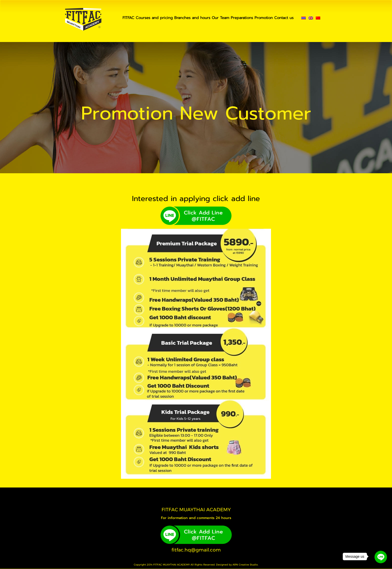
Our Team (220, 18)
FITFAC (128, 18)
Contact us (284, 18)
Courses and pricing (154, 18)
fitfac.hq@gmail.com (196, 550)
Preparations (242, 18)
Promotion (264, 18)
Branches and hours (192, 18)
